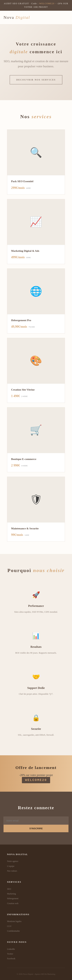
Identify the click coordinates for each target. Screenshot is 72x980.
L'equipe (11, 866)
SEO (9, 889)
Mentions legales (14, 921)
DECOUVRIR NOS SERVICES (36, 80)
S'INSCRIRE (36, 828)
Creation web (13, 903)
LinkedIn (11, 949)
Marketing (11, 894)
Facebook (11, 959)
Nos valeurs (12, 871)
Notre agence (13, 861)
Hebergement (13, 898)
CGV (9, 926)
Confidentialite (13, 931)
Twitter (10, 954)
